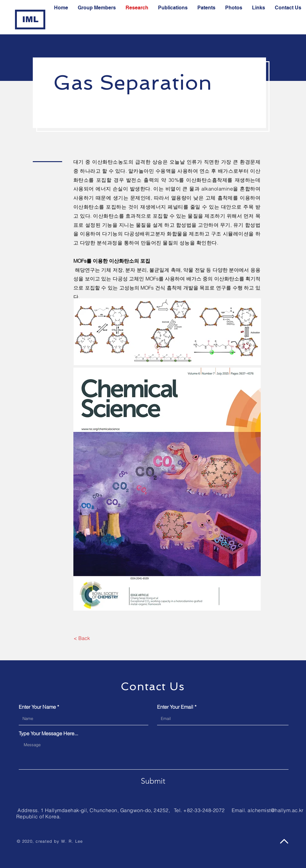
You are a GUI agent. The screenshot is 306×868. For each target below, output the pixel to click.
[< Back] (82, 638)
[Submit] (153, 781)
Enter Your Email (175, 707)
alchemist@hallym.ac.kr (276, 810)
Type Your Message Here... (48, 733)
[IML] (30, 20)
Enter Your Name (37, 707)
